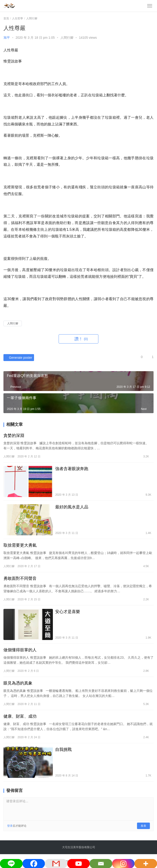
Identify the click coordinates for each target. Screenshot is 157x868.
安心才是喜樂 (68, 612)
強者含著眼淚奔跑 (72, 469)
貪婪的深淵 (14, 435)
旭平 (7, 38)
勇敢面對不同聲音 (21, 578)
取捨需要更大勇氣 (20, 545)
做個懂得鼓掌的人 (20, 650)
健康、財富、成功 (20, 716)
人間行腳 (67, 38)
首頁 (6, 18)
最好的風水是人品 (72, 507)
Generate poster (18, 358)
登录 (10, 826)
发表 (143, 826)
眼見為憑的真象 (18, 683)
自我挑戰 (63, 750)
